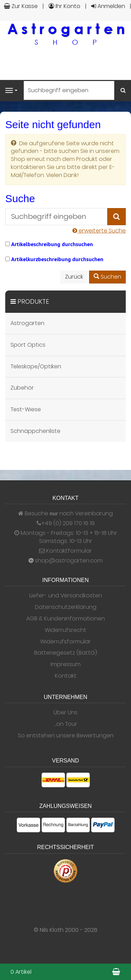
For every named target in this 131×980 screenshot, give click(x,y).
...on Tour (66, 724)
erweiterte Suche (99, 231)
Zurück (74, 277)
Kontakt (66, 676)
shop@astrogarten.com (69, 561)
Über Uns (65, 713)
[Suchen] (123, 91)
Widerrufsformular (65, 642)
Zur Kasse (21, 6)
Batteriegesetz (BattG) (66, 653)
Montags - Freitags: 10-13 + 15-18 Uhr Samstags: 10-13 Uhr (66, 537)
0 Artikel (21, 972)
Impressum (66, 664)
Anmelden (108, 6)
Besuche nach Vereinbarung (65, 514)
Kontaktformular (65, 551)
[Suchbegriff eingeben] (69, 90)
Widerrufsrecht (65, 630)
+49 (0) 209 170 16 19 (68, 523)
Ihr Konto (64, 6)
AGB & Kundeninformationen (65, 619)
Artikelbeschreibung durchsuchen (52, 244)
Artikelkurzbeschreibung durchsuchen (57, 259)
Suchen (107, 277)
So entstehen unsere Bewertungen (66, 736)
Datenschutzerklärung (66, 607)
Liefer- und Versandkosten (66, 596)
